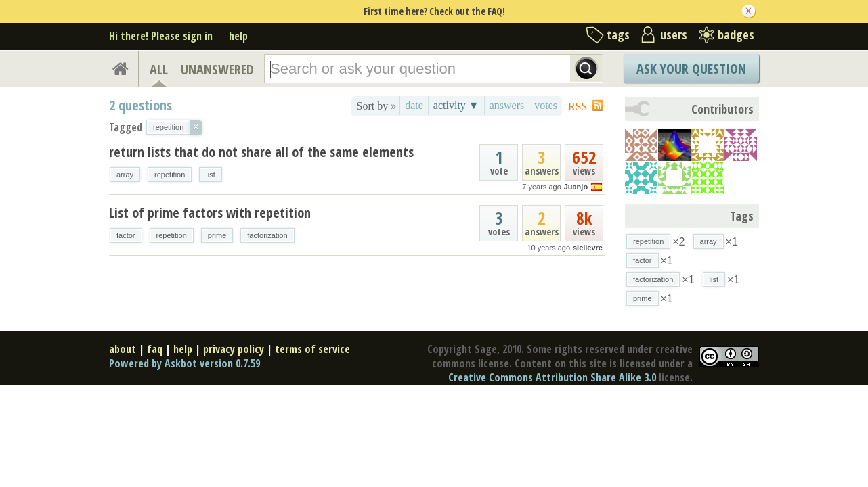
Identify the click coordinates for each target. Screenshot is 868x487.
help (238, 36)
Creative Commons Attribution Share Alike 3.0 (552, 377)
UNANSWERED (217, 69)
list (210, 175)
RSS (578, 107)
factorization (267, 235)
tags (618, 34)
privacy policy (234, 349)
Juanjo (576, 187)
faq (155, 349)
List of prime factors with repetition (210, 213)
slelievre (588, 248)
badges (736, 34)
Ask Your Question (691, 69)
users (674, 34)
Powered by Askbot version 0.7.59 (185, 363)
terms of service (312, 349)
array (125, 175)
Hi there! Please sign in (161, 36)
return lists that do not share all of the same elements (261, 152)
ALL (159, 69)
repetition (170, 175)
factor (126, 235)
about (123, 349)
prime (217, 235)
